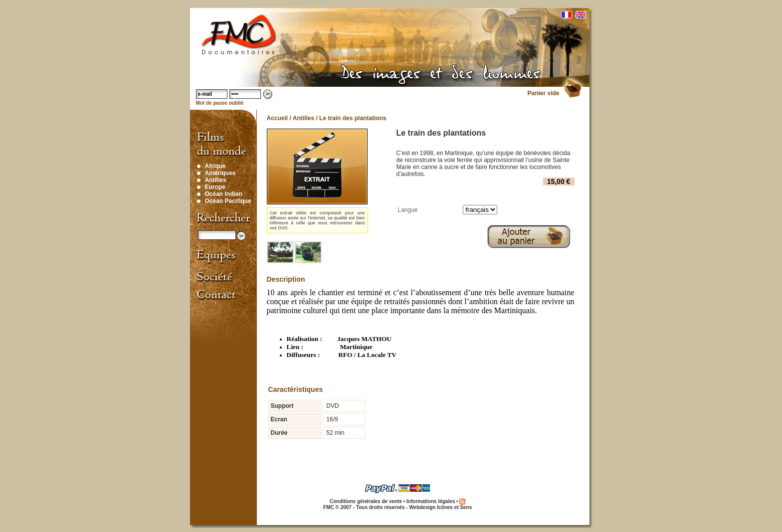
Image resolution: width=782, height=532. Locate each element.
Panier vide (543, 93)
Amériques (220, 173)
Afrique (215, 166)
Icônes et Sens (454, 507)
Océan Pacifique (228, 201)
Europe (215, 187)
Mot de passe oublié (220, 103)
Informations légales (431, 501)
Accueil (278, 118)
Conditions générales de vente (366, 501)
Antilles (216, 180)
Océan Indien (224, 194)
